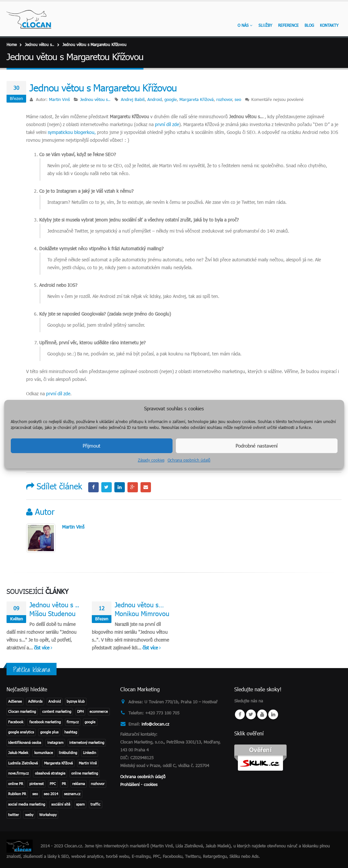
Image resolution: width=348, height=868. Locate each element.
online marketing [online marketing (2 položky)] (85, 773)
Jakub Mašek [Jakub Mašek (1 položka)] (18, 753)
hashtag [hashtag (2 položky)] (71, 732)
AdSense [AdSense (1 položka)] (15, 701)
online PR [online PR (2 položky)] (16, 784)
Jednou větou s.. (95, 99)
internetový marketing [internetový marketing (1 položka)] (87, 742)
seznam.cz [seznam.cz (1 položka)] (72, 794)
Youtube (262, 714)
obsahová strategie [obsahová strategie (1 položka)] (50, 773)
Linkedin (273, 714)
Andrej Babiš (133, 99)
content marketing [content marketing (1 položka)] (57, 711)
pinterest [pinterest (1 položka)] (37, 784)
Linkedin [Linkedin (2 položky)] (90, 753)
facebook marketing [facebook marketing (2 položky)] (45, 722)
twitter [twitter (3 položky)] (14, 815)
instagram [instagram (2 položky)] (55, 742)
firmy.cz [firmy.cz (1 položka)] (73, 722)
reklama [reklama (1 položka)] (79, 784)
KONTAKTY (329, 25)
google (171, 99)
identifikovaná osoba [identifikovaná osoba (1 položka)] (25, 742)
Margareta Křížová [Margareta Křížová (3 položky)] (58, 763)
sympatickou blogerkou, (72, 132)
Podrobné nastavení (257, 446)
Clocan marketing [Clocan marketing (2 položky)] (22, 711)
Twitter (107, 487)
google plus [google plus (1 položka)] (49, 732)
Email (146, 487)
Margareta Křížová (197, 99)
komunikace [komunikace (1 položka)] (44, 753)
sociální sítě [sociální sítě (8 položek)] (61, 804)
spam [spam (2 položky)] (80, 804)
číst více (43, 648)
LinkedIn (120, 487)
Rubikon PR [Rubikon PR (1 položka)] (17, 794)
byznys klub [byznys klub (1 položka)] (76, 701)
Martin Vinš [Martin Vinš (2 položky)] (88, 763)
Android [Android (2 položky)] (55, 701)
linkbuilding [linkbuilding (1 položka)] (68, 753)
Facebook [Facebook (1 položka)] (16, 722)
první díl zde (167, 124)
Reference (288, 25)
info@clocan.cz (155, 724)
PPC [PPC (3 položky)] (53, 784)
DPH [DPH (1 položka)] (80, 711)
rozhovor (224, 99)
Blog (309, 25)
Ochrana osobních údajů (189, 460)
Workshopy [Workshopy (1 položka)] (48, 815)
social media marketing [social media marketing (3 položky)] (27, 804)
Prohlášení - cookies (139, 784)
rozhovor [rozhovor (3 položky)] (98, 784)
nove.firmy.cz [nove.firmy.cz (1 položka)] (18, 773)
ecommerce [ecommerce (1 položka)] (99, 711)
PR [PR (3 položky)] (64, 784)
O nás (243, 25)
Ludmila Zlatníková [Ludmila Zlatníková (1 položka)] (23, 763)
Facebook (93, 487)
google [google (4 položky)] (90, 722)
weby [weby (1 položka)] (29, 815)
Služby (265, 25)
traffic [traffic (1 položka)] (95, 804)
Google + (133, 487)
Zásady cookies (151, 460)
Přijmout (91, 446)
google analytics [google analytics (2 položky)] (21, 732)
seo (238, 99)
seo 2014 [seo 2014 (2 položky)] (51, 794)
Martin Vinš (59, 99)
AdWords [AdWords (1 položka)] (35, 701)
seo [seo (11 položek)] (35, 794)
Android (155, 99)
